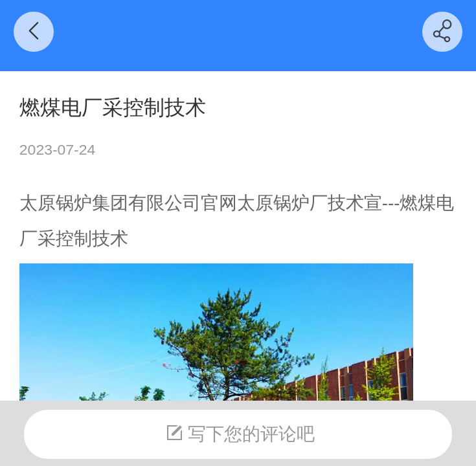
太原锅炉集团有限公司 (110, 203)
